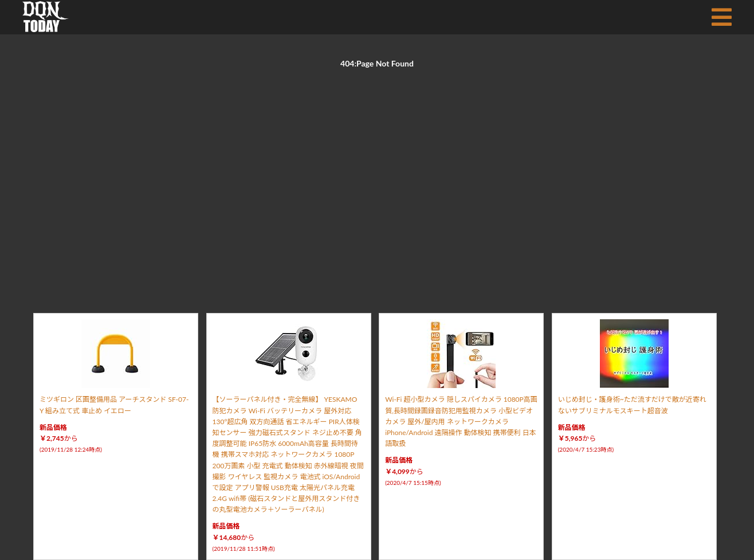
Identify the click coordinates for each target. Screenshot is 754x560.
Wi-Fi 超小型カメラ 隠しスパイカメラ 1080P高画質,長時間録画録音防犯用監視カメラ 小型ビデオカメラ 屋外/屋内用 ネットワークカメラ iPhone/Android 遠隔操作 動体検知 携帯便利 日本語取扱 (461, 421)
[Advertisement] (377, 178)
